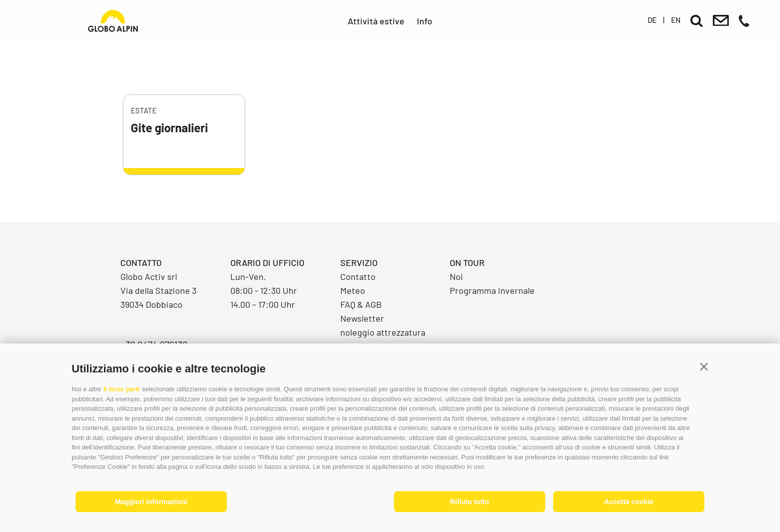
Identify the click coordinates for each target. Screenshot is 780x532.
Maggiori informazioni (151, 502)
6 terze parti (122, 389)
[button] (704, 367)
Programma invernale (492, 290)
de (652, 20)
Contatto (358, 276)
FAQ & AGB (361, 304)
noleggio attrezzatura (383, 332)
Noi (456, 276)
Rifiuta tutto (470, 502)
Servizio (359, 263)
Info (425, 21)
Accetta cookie (629, 502)
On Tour (467, 263)
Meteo (353, 290)
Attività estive (376, 21)
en (676, 20)
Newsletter (362, 318)
